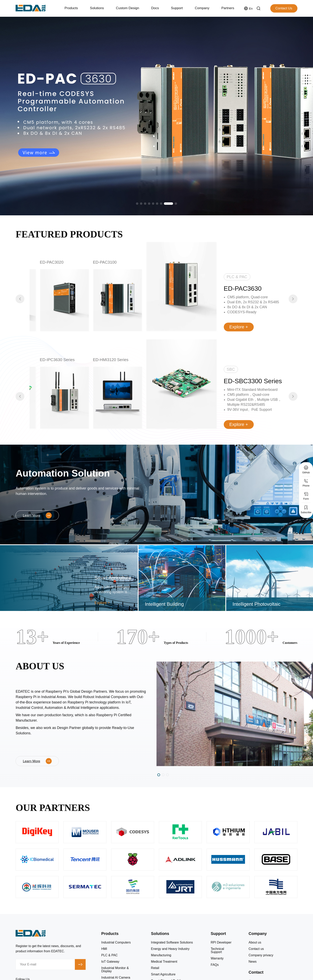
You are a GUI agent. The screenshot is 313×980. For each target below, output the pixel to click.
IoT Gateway (110, 962)
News (253, 962)
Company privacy (261, 955)
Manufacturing (161, 955)
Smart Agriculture (163, 974)
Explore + (239, 327)
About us (255, 943)
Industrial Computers (116, 943)
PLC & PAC (109, 955)
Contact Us (284, 8)
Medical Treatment (164, 962)
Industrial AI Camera (116, 978)
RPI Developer (221, 943)
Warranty (217, 958)
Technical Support (217, 950)
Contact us (256, 949)
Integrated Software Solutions (172, 943)
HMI (104, 949)
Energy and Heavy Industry (170, 949)
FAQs (215, 965)
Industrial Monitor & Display (115, 970)
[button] (137, 204)
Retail (155, 968)
